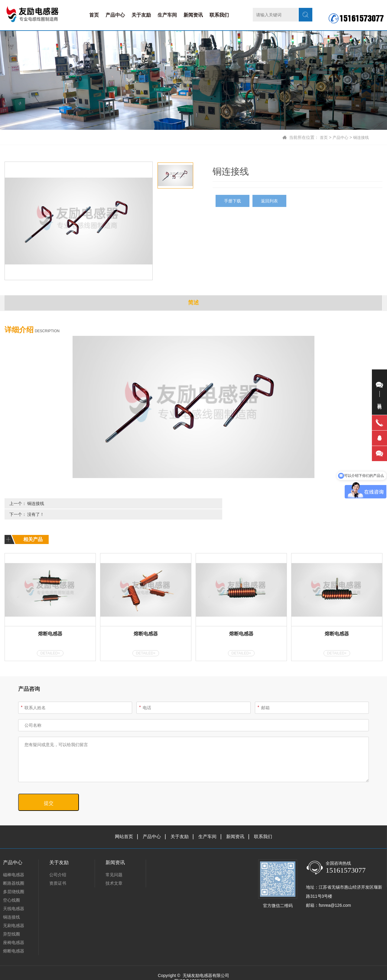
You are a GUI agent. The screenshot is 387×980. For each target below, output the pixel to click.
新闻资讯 (193, 15)
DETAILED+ (50, 642)
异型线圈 (11, 923)
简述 (193, 303)
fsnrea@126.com (335, 894)
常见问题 (114, 864)
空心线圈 (11, 889)
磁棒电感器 (14, 864)
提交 (49, 792)
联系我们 (219, 15)
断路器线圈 (14, 872)
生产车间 (167, 15)
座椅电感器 (14, 931)
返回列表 (269, 201)
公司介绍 (58, 864)
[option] (79, 221)
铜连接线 (360, 137)
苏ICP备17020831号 (193, 970)
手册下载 (233, 201)
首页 (94, 15)
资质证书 (58, 872)
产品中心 (115, 15)
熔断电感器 (50, 623)
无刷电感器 (14, 914)
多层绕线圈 (14, 880)
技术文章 (114, 872)
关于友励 (141, 15)
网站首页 (121, 825)
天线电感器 (14, 897)
